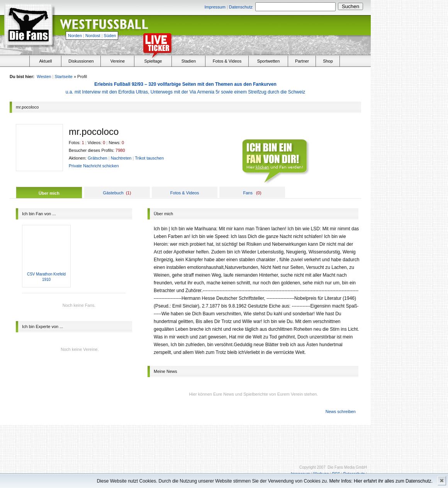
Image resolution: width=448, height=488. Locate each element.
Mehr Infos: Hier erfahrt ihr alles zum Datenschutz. (381, 481)
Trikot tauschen (149, 158)
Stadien (189, 61)
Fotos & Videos (227, 61)
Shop (328, 61)
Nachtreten (121, 158)
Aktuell (45, 61)
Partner (302, 61)
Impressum (215, 7)
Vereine (118, 61)
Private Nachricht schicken (94, 166)
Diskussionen (81, 61)
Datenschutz (241, 7)
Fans (248, 193)
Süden (110, 36)
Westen (44, 77)
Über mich (49, 193)
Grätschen (98, 158)
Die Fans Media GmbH (347, 467)
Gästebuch (113, 193)
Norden (75, 36)
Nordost (93, 36)
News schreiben (341, 411)
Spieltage (153, 61)
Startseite (63, 77)
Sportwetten (269, 61)
